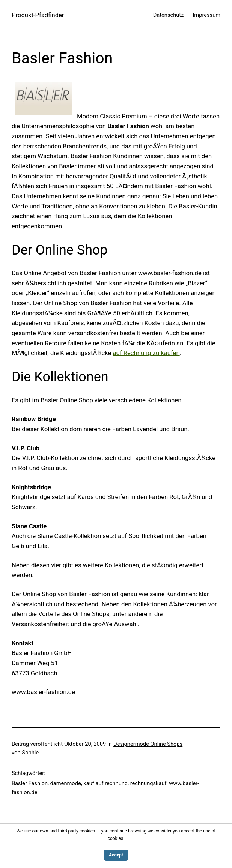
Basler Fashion (30, 783)
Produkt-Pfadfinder (38, 15)
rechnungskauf (148, 783)
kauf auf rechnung (105, 783)
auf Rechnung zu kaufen (146, 353)
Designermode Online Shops (148, 744)
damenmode (66, 783)
